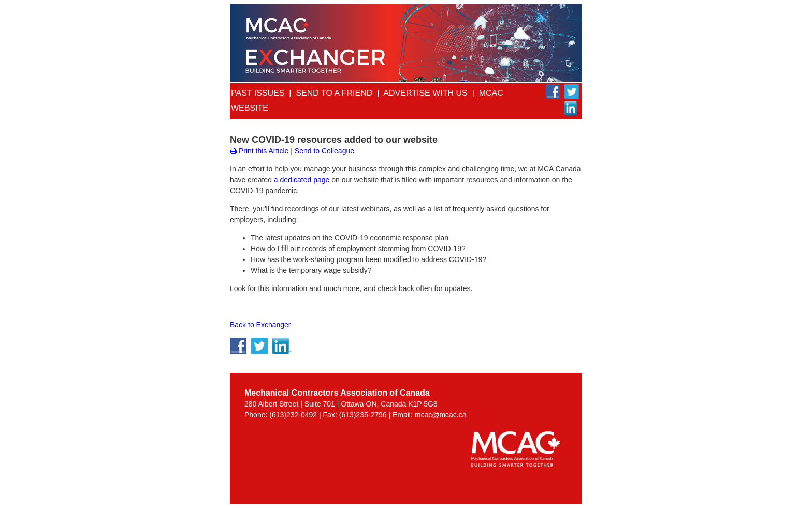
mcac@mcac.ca (441, 415)
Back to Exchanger (260, 325)
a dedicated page (302, 180)
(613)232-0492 (293, 415)
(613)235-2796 (363, 415)
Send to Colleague (324, 151)
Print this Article (259, 151)
